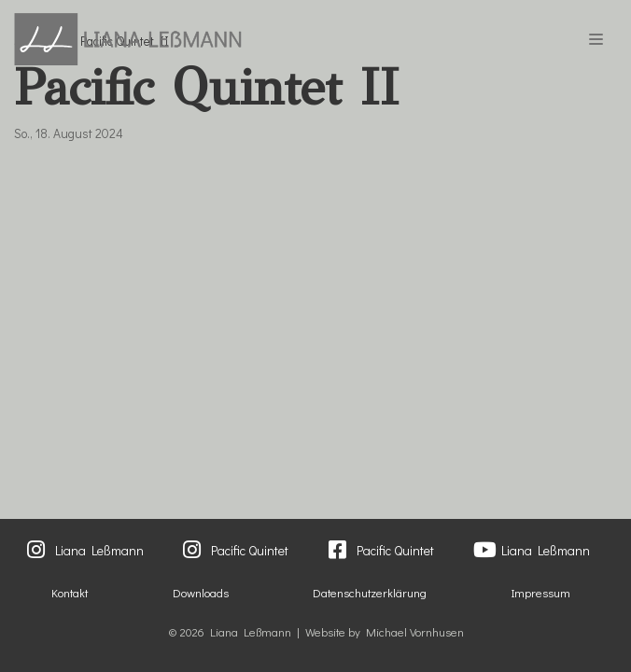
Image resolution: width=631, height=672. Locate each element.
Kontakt (70, 593)
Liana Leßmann (99, 550)
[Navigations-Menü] (596, 39)
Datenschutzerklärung (370, 593)
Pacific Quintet (250, 550)
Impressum (541, 593)
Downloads (201, 593)
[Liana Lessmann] (128, 39)
